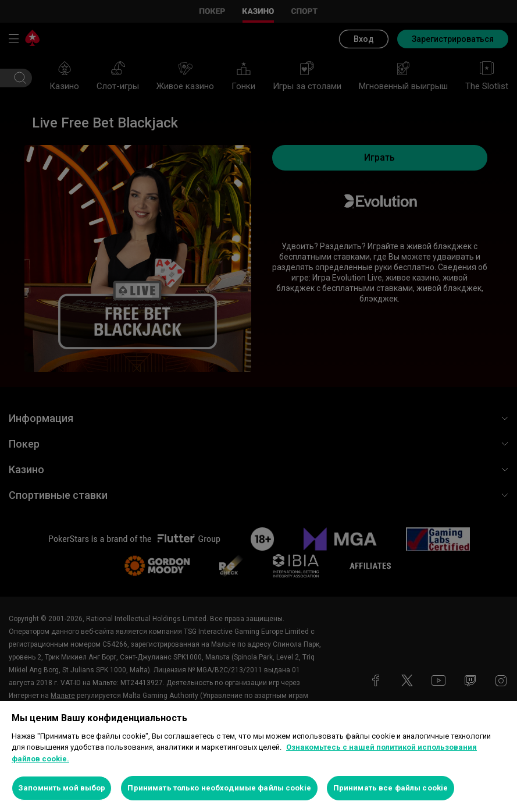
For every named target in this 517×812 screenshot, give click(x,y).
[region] (258, 756)
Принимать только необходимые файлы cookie (219, 788)
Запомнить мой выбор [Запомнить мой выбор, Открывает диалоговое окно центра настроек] (62, 788)
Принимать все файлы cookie (391, 788)
